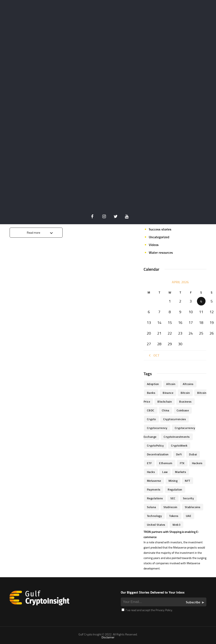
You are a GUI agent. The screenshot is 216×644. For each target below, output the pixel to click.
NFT (152, 198)
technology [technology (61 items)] (154, 516)
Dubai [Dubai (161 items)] (193, 454)
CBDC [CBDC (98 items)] (151, 410)
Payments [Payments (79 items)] (154, 489)
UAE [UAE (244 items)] (189, 516)
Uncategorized (159, 237)
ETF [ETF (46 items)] (149, 463)
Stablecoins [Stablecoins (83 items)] (193, 507)
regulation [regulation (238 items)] (175, 489)
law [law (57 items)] (165, 472)
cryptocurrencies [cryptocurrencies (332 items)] (175, 419)
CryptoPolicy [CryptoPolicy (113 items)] (155, 445)
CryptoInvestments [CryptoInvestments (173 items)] (177, 437)
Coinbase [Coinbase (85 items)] (183, 410)
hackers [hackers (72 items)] (197, 463)
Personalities (158, 214)
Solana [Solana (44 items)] (152, 507)
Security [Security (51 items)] (188, 498)
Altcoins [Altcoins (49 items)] (188, 384)
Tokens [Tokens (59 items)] (174, 516)
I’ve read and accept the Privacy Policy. (147, 610)
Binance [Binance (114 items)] (168, 393)
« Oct (154, 355)
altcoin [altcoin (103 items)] (171, 384)
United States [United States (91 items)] (156, 525)
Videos (154, 245)
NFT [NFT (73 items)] (187, 481)
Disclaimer (108, 637)
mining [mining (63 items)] (173, 481)
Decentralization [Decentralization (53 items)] (158, 454)
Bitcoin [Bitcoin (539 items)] (185, 393)
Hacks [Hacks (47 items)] (151, 472)
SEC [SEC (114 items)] (173, 498)
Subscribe (193, 602)
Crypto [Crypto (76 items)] (151, 419)
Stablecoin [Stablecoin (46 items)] (170, 507)
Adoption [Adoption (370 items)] (153, 384)
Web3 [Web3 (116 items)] (176, 525)
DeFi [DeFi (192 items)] (179, 454)
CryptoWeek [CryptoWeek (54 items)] (179, 445)
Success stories (160, 229)
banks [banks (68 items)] (151, 393)
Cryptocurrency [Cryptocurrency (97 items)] (157, 428)
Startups (155, 222)
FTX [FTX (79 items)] (182, 463)
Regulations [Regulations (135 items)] (155, 498)
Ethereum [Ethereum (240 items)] (166, 463)
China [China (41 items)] (166, 410)
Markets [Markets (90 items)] (181, 472)
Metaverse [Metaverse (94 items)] (154, 481)
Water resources (161, 252)
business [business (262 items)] (185, 401)
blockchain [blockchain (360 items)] (165, 401)
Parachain (156, 206)
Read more (33, 232)
